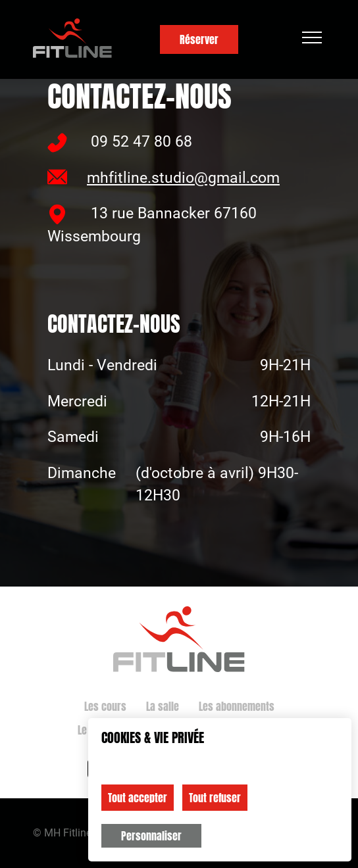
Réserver (199, 39)
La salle (163, 706)
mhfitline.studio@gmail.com (164, 177)
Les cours (105, 706)
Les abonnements (237, 706)
